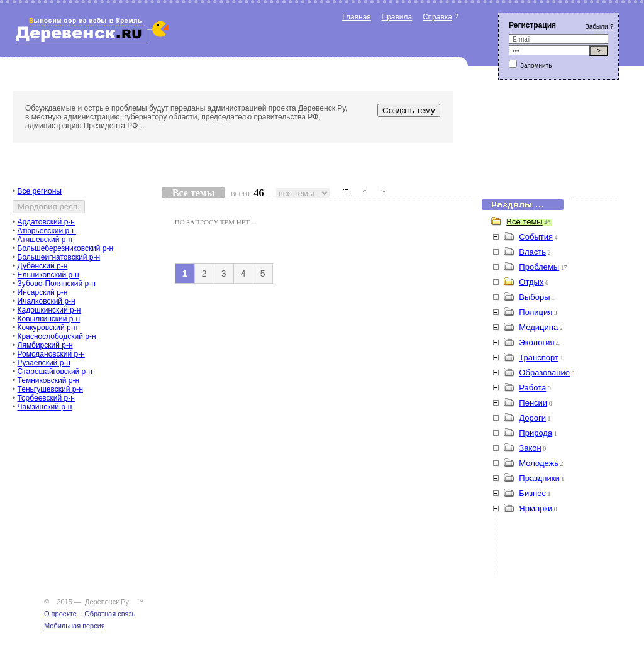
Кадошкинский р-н (49, 310)
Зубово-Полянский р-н (57, 284)
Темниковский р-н (49, 380)
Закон (530, 448)
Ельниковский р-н (48, 275)
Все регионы (40, 191)
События (536, 237)
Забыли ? (599, 27)
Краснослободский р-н (57, 336)
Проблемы (539, 267)
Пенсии (533, 403)
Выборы (534, 297)
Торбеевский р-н (46, 398)
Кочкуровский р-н (48, 328)
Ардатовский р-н (46, 222)
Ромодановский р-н (51, 354)
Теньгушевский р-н (50, 389)
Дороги (532, 418)
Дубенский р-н (43, 266)
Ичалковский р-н (47, 301)
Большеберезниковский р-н (66, 248)
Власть (532, 252)
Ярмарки (536, 508)
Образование (544, 373)
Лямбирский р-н (45, 345)
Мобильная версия (75, 626)
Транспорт (539, 357)
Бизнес (532, 493)
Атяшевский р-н (45, 240)
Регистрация (532, 25)
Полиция (536, 312)
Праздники (539, 478)
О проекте (60, 614)
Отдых (531, 282)
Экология (536, 342)
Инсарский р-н (43, 292)
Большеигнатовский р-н (59, 257)
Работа (532, 388)
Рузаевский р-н (44, 363)
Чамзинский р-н (45, 407)
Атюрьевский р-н (47, 231)
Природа (536, 433)
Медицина (538, 327)
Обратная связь (110, 614)
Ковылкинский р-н (49, 319)
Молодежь (539, 463)
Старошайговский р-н (55, 372)
